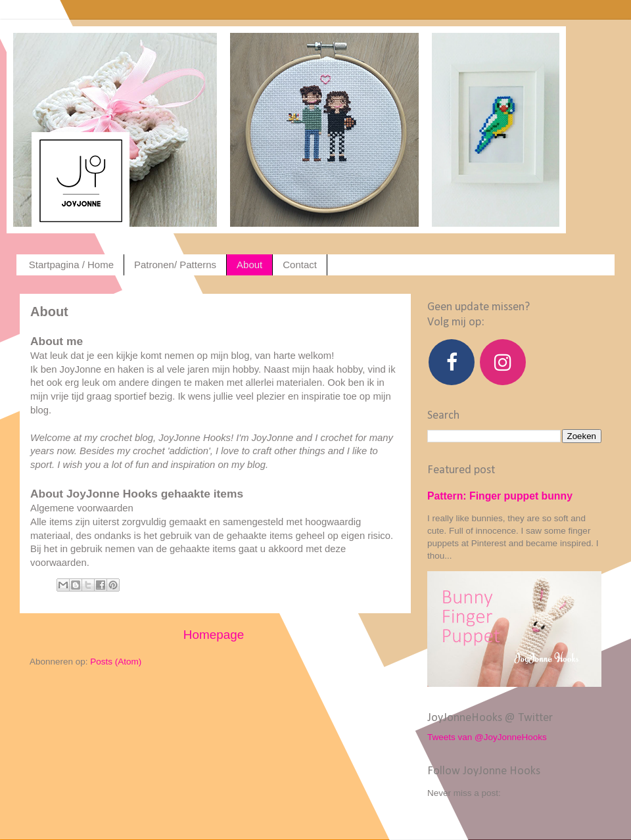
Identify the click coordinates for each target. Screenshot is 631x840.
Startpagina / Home (71, 265)
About (249, 265)
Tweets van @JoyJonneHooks (487, 737)
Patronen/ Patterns (175, 265)
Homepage (214, 635)
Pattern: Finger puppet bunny (500, 496)
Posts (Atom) (116, 662)
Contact (300, 265)
